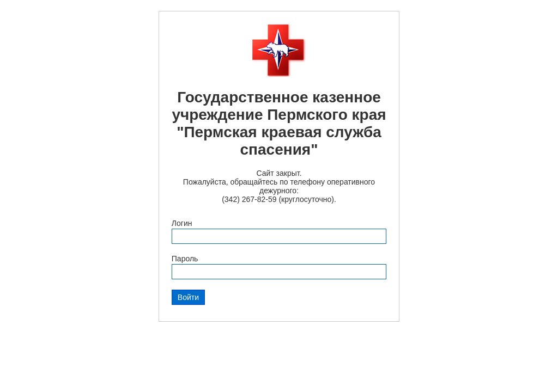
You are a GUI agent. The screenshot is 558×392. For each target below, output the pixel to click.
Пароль (185, 259)
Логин (182, 223)
